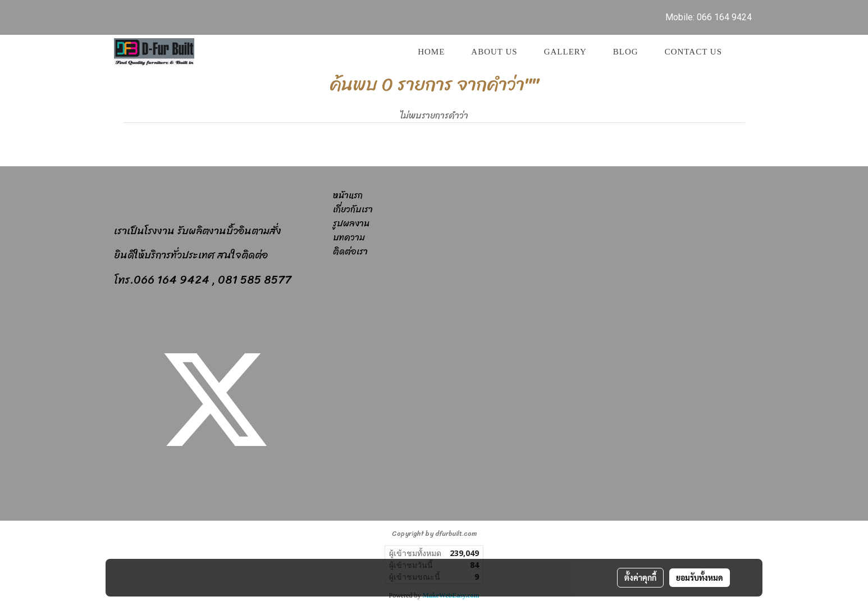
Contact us (693, 52)
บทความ (349, 237)
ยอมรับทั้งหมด (700, 577)
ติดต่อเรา (350, 251)
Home (431, 52)
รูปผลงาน (351, 223)
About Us (494, 52)
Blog (626, 52)
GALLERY (565, 52)
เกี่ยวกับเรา (353, 209)
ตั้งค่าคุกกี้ (640, 577)
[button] (745, 52)
